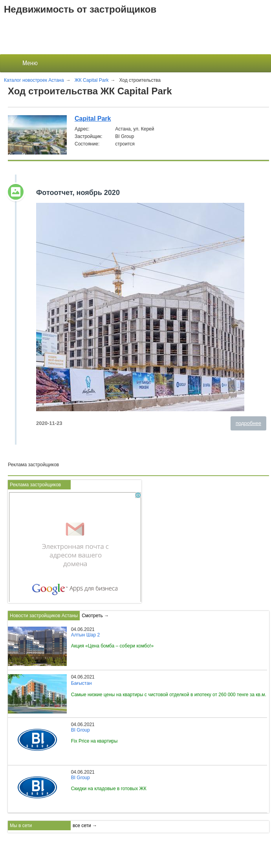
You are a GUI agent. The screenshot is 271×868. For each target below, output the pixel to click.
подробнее (248, 423)
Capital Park (93, 119)
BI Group (81, 730)
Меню (24, 63)
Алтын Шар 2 (85, 635)
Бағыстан (81, 683)
